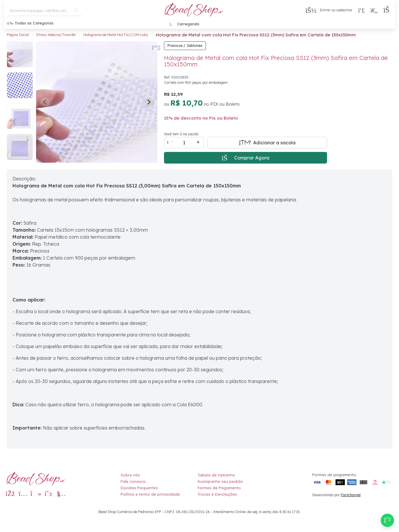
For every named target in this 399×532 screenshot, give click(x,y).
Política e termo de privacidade (150, 494)
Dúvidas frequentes (139, 488)
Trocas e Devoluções (217, 494)
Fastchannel (351, 495)
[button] (388, 10)
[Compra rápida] (361, 10)
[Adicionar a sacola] (267, 143)
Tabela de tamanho (216, 475)
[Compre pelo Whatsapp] (387, 520)
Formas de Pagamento (219, 488)
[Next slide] (149, 102)
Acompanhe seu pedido (220, 481)
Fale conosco (133, 481)
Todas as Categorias (30, 23)
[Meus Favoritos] (374, 10)
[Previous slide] (45, 102)
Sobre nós (130, 475)
